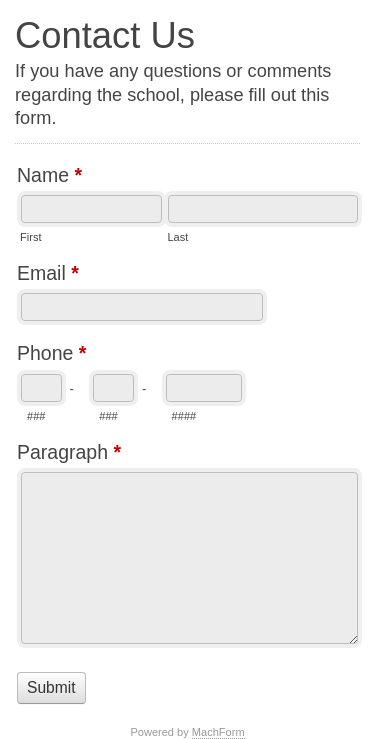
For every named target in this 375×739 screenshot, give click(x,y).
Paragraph (69, 454)
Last (177, 237)
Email (48, 275)
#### (184, 416)
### (36, 416)
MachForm (218, 732)
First (30, 237)
